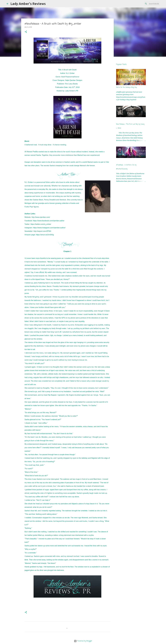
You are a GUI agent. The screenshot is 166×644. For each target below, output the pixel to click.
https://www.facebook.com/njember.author (49, 221)
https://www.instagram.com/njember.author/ (49, 228)
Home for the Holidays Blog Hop (127, 87)
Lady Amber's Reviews (28, 4)
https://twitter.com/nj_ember (41, 224)
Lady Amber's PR (72, 91)
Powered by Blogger (83, 641)
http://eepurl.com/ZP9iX (42, 231)
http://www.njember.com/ (41, 217)
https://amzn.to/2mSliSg (45, 235)
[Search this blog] (149, 4)
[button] (26, 32)
